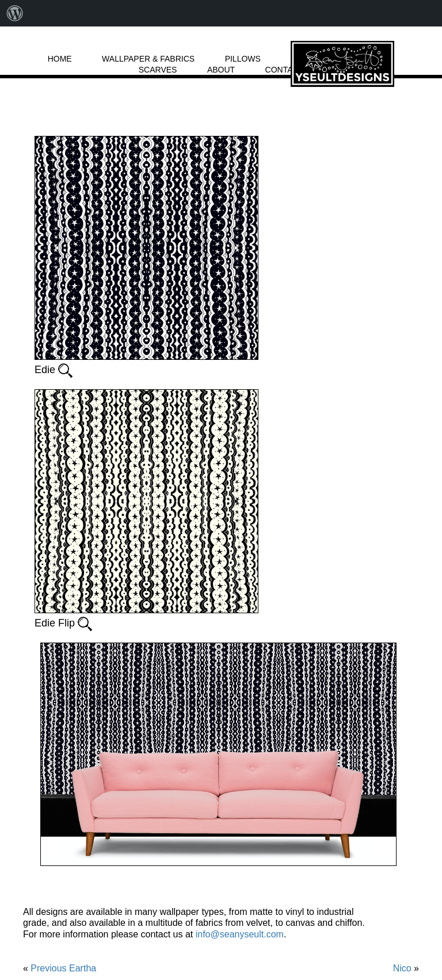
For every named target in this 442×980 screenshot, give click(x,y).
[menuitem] (15, 13)
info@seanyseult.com (240, 934)
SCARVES (158, 70)
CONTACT (285, 70)
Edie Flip (63, 623)
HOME (60, 59)
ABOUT (221, 70)
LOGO (342, 64)
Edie (54, 369)
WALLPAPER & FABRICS (148, 59)
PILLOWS (243, 59)
